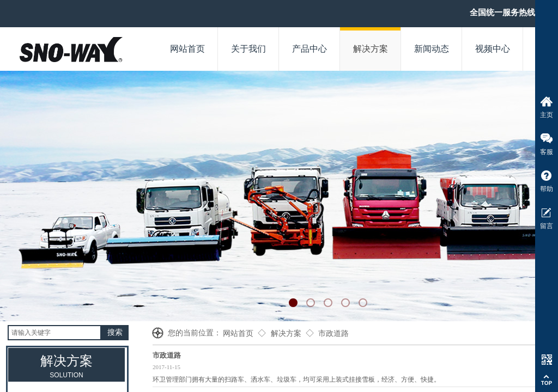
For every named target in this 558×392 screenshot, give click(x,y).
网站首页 (238, 333)
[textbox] (54, 333)
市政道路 (333, 333)
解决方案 (286, 333)
